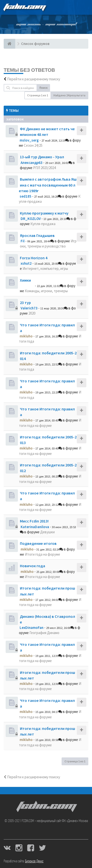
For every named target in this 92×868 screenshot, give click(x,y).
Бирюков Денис (34, 861)
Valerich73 (29, 308)
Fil (23, 241)
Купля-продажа (43, 224)
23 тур (25, 303)
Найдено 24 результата (69, 95)
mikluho (26, 336)
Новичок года (33, 566)
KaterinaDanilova (35, 527)
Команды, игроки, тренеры (46, 291)
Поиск (44, 88)
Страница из (38, 95)
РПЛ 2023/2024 (44, 168)
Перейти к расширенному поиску (34, 79)
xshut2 (26, 263)
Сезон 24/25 (33, 145)
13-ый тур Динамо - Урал (42, 157)
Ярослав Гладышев (37, 235)
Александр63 (32, 163)
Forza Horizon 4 (34, 258)
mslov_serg (29, 140)
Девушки (47, 532)
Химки (25, 280)
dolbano (27, 286)
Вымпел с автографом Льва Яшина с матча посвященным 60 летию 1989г (48, 185)
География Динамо (44, 633)
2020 (32, 313)
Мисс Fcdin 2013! (34, 521)
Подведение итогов (38, 543)
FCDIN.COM (24, 7)
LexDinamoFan (32, 628)
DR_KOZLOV (31, 219)
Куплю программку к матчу (44, 213)
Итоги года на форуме (42, 554)
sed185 (26, 196)
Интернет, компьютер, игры (45, 268)
